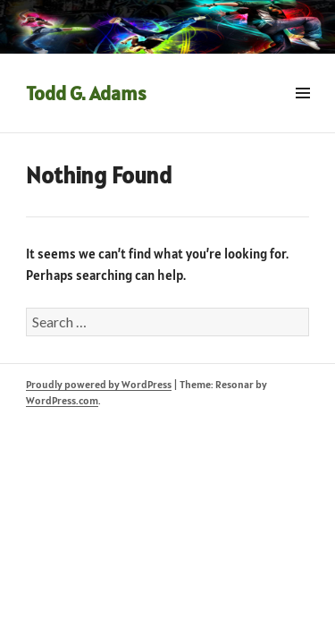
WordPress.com (62, 400)
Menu (302, 113)
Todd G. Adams (86, 93)
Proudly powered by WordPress (99, 384)
